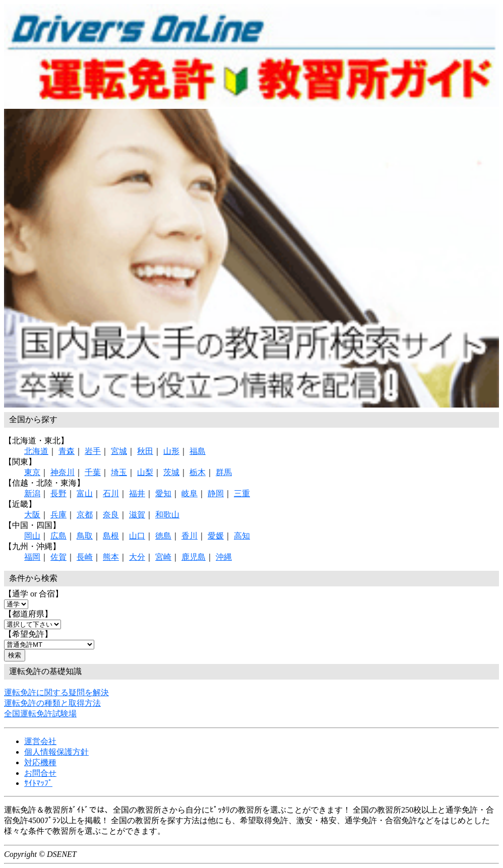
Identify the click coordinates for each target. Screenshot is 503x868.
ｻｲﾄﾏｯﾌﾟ (38, 783)
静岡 (216, 493)
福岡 (32, 557)
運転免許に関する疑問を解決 (56, 692)
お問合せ (40, 773)
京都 (85, 515)
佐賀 (58, 557)
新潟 (32, 493)
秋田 (145, 451)
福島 (198, 451)
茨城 (171, 472)
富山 (85, 493)
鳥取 (85, 536)
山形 (171, 451)
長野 (58, 493)
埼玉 (119, 472)
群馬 (224, 472)
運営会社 (40, 741)
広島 (58, 536)
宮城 (119, 451)
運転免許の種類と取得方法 (52, 703)
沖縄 (224, 557)
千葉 (93, 472)
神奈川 (62, 472)
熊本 (111, 557)
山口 (137, 536)
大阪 (32, 515)
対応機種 (40, 762)
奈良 (111, 515)
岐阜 (190, 493)
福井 (137, 493)
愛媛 (216, 536)
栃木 (198, 472)
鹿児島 (194, 557)
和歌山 (167, 515)
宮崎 (163, 557)
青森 (67, 451)
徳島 (163, 536)
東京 (32, 472)
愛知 (163, 493)
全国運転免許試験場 (40, 714)
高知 (242, 536)
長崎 (85, 557)
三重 (242, 493)
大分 (137, 557)
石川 (111, 493)
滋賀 (137, 515)
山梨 (145, 472)
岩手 (93, 451)
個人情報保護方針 (56, 752)
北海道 (36, 451)
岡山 (32, 536)
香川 (190, 536)
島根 (111, 536)
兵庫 (58, 515)
